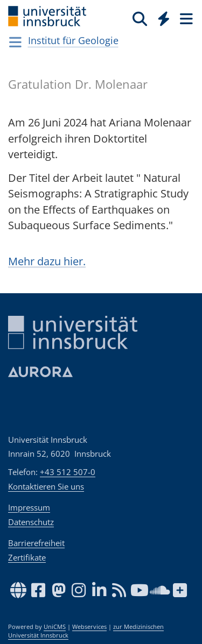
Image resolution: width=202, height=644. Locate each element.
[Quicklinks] (164, 18)
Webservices (89, 627)
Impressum (29, 507)
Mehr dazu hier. (47, 261)
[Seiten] (185, 18)
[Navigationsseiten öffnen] (15, 42)
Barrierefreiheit (36, 543)
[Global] (161, 17)
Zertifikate (27, 557)
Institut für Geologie (73, 40)
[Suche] (140, 18)
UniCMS (55, 627)
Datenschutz (31, 522)
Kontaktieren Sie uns (46, 486)
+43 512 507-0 (68, 472)
